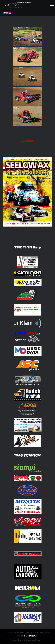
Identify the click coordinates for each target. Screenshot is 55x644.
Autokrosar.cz (28, 140)
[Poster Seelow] (27, 235)
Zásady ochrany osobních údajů (28, 640)
